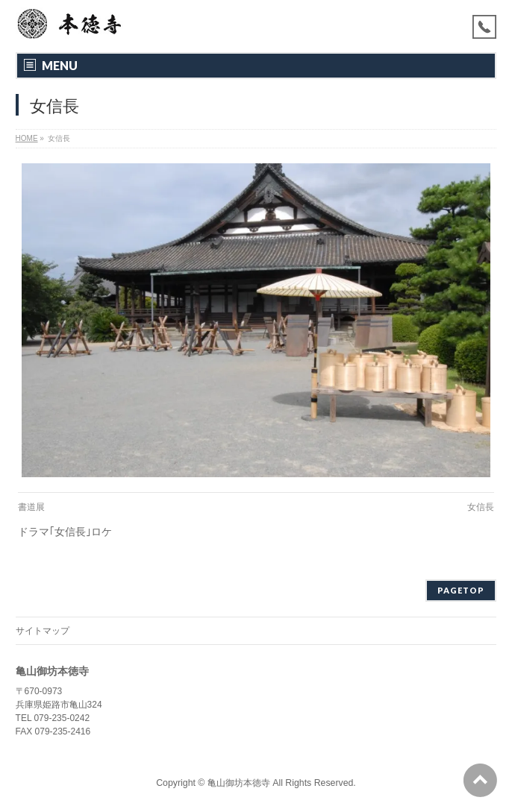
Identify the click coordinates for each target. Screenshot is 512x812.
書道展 (31, 507)
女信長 (481, 507)
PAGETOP (461, 590)
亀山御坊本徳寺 (239, 783)
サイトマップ (43, 631)
